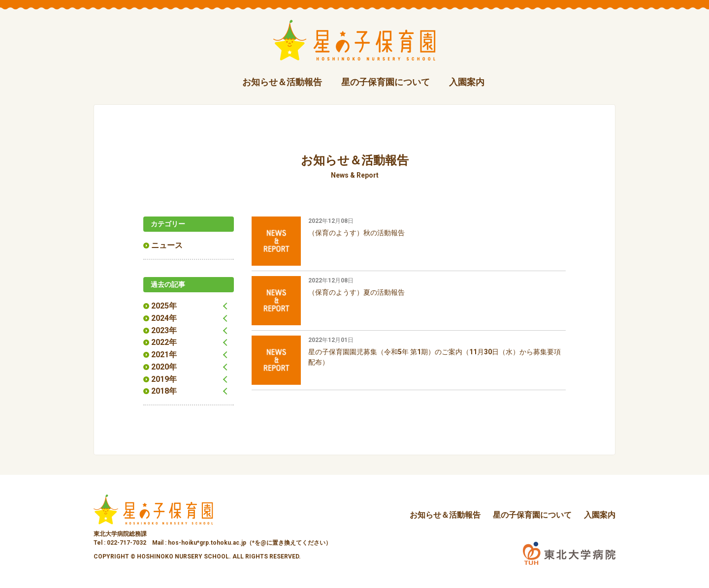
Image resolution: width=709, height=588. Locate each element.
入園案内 (467, 82)
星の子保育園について (386, 82)
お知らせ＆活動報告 (282, 82)
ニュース (167, 245)
